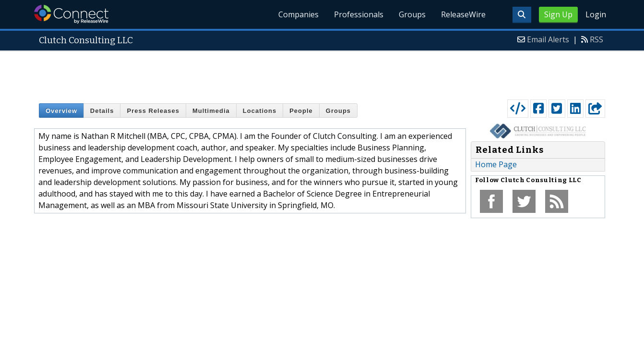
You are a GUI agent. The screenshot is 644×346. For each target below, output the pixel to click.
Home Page (496, 164)
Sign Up (558, 14)
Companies (298, 14)
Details (102, 111)
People (301, 111)
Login (596, 14)
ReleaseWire (463, 14)
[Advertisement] (322, 73)
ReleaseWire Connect (71, 14)
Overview (61, 111)
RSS (596, 39)
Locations (260, 111)
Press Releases (153, 111)
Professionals (359, 14)
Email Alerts (548, 39)
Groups (412, 14)
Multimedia (211, 111)
